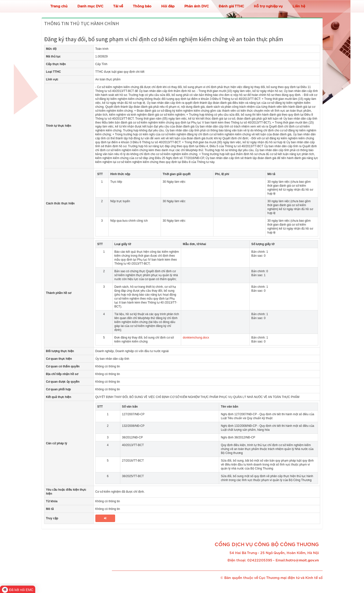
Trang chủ (59, 6)
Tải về (118, 6)
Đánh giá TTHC (231, 6)
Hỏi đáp (168, 6)
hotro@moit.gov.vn (302, 560)
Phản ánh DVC (197, 6)
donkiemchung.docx (196, 338)
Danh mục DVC (90, 6)
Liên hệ (299, 6)
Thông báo (142, 6)
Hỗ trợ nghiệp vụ (268, 6)
